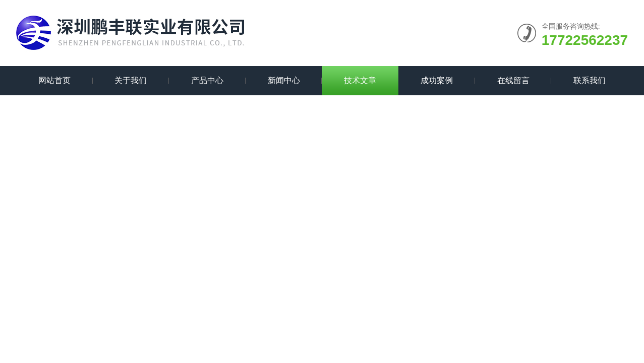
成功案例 (437, 80)
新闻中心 (284, 80)
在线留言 (513, 80)
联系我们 (590, 80)
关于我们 (131, 80)
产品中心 (207, 80)
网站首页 (54, 80)
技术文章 (360, 80)
